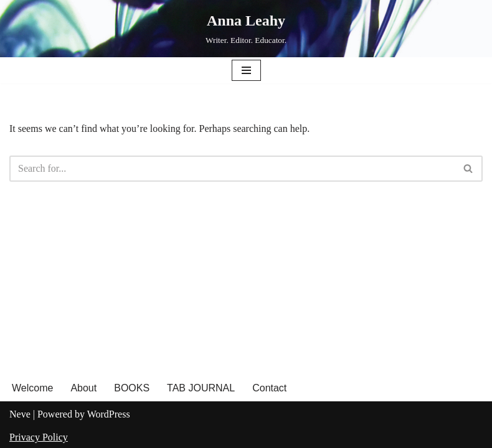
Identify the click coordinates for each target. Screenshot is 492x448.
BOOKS (132, 388)
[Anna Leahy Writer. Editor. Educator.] (246, 29)
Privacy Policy (39, 437)
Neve (20, 414)
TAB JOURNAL (201, 388)
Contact (269, 388)
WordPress (109, 414)
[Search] (232, 169)
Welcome (32, 388)
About (83, 388)
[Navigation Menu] (246, 70)
